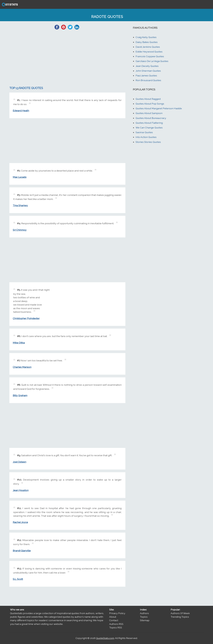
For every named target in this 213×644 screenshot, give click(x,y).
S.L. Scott (18, 579)
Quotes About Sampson (149, 113)
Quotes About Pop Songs (150, 104)
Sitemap (145, 620)
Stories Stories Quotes (148, 142)
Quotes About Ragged (148, 99)
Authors (144, 613)
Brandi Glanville (22, 551)
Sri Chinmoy (20, 230)
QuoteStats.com (105, 638)
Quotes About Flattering (149, 123)
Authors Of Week (180, 613)
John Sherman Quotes (148, 71)
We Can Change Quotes (149, 128)
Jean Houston (21, 490)
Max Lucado (20, 177)
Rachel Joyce (20, 522)
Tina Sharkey (20, 205)
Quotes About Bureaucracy (151, 118)
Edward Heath (21, 111)
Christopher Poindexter (26, 318)
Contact (114, 620)
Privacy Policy (117, 613)
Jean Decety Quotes (147, 66)
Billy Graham (20, 395)
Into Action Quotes (146, 137)
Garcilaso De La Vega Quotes (152, 61)
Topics (144, 617)
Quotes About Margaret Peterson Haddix (159, 108)
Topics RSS (116, 627)
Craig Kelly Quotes (146, 37)
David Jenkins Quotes (148, 47)
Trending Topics (180, 617)
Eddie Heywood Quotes (149, 52)
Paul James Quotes (146, 75)
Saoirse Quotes (144, 132)
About (113, 617)
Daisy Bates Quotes (147, 42)
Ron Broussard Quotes (148, 80)
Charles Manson (22, 367)
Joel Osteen (19, 462)
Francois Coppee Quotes (150, 56)
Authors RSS (116, 624)
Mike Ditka (19, 343)
